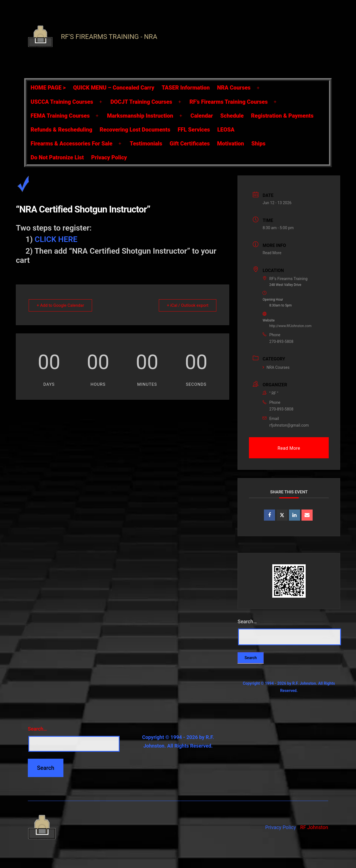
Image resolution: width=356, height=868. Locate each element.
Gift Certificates (190, 144)
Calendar (202, 116)
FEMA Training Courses (60, 116)
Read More (272, 253)
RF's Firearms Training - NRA (109, 37)
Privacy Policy (109, 157)
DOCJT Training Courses (141, 102)
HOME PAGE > (48, 88)
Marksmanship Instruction (140, 116)
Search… (247, 621)
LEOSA (226, 130)
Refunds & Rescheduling (61, 130)
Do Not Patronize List (57, 157)
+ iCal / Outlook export (188, 305)
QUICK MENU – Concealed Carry (114, 88)
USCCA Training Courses (62, 102)
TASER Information (186, 88)
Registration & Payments (282, 116)
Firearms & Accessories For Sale (71, 144)
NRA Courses (234, 88)
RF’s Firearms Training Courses (228, 102)
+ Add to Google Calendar (60, 305)
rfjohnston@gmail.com (289, 425)
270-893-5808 (281, 342)
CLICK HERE (56, 239)
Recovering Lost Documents (135, 130)
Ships (259, 144)
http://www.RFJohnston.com (290, 326)
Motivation (231, 144)
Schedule (232, 116)
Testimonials (146, 144)
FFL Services (194, 130)
